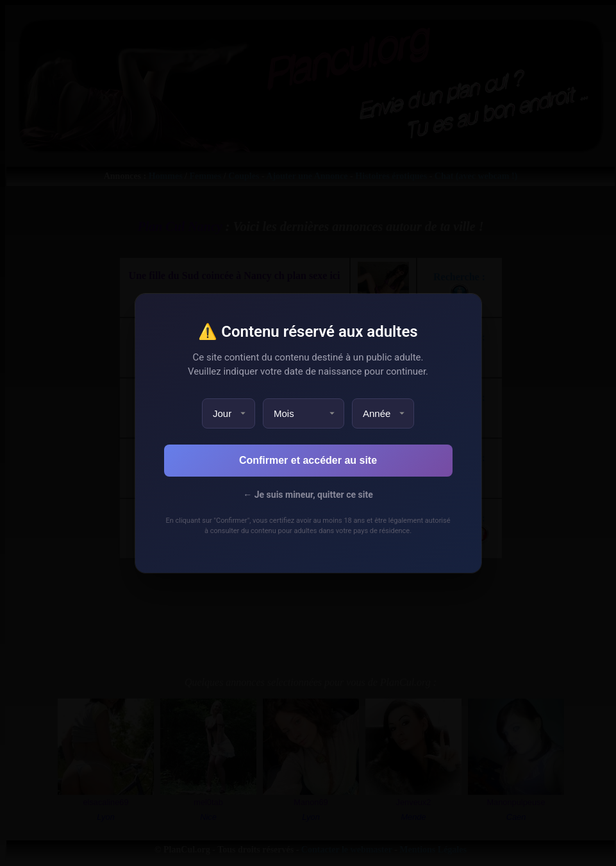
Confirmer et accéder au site (308, 460)
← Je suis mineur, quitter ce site (308, 495)
